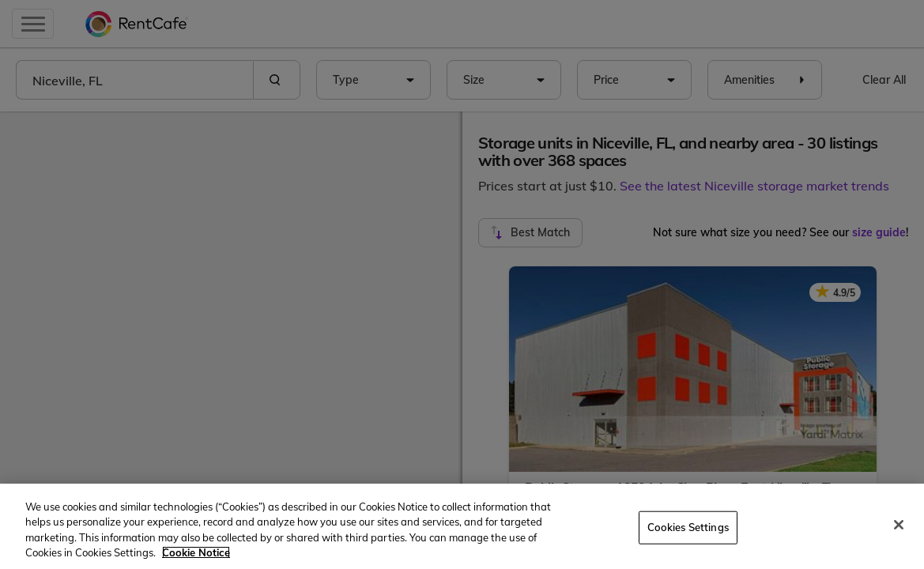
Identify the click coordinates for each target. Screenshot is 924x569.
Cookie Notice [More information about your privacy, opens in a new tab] (196, 552)
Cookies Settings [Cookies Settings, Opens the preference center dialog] (688, 527)
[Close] (899, 525)
